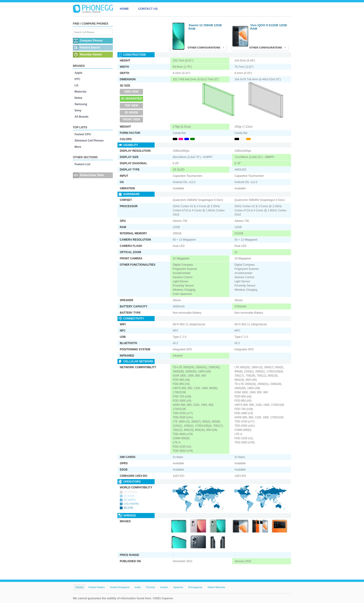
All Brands (81, 117)
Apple (78, 73)
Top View (131, 106)
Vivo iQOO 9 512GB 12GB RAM (269, 27)
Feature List (82, 164)
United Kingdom (120, 587)
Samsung (81, 104)
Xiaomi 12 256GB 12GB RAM (205, 27)
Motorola (80, 92)
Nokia (78, 98)
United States (97, 587)
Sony (78, 110)
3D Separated (132, 99)
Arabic (164, 587)
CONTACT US (148, 9)
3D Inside (132, 113)
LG (76, 85)
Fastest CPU (83, 134)
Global (79, 587)
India (138, 587)
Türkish (150, 587)
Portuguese (195, 587)
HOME (124, 9)
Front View (131, 119)
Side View (131, 92)
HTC (77, 79)
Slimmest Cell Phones (89, 141)
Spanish (178, 587)
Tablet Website (216, 587)
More (78, 147)
